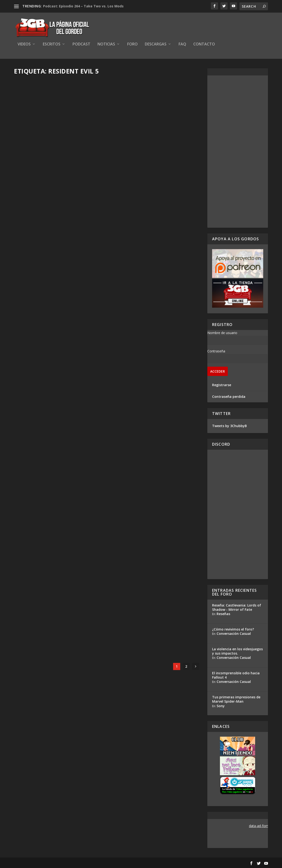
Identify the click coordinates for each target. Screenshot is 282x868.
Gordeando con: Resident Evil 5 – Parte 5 (55, 258)
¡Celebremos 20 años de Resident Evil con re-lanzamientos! (155, 485)
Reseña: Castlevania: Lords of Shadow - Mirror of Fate (237, 607)
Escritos (52, 44)
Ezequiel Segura (35, 268)
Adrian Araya (33, 152)
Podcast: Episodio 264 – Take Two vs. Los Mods (83, 6)
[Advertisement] (238, 152)
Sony (221, 706)
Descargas (156, 44)
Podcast (81, 44)
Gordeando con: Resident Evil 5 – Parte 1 (55, 488)
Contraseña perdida (229, 397)
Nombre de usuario (222, 333)
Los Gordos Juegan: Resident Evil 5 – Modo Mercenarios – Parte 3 (58, 142)
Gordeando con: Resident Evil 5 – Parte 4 (152, 258)
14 (171, 495)
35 (171, 611)
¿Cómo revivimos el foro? (233, 629)
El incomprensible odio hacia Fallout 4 (236, 675)
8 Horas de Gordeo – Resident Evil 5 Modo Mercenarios (154, 142)
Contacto (204, 44)
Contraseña (216, 351)
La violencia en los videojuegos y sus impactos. (237, 651)
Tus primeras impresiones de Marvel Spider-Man (236, 699)
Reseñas (223, 614)
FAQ (182, 44)
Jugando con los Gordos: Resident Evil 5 (57, 604)
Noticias (106, 44)
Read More (32, 178)
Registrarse (222, 385)
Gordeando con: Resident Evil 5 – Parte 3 (55, 373)
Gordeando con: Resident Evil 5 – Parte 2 (152, 373)
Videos (24, 44)
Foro (132, 44)
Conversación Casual (234, 634)
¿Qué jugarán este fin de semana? (152, 603)
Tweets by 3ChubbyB (229, 426)
